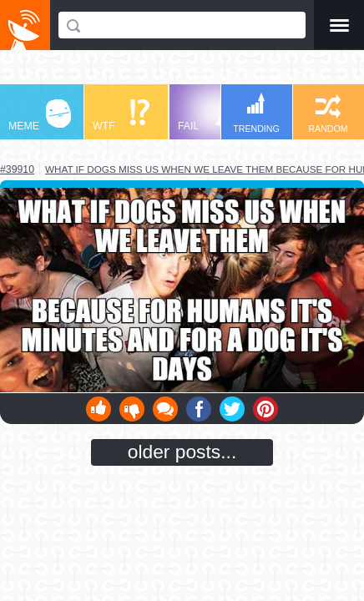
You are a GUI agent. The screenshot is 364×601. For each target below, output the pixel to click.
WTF (121, 116)
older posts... (182, 452)
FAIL (209, 116)
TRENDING (256, 113)
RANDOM (328, 114)
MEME (40, 116)
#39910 (17, 169)
